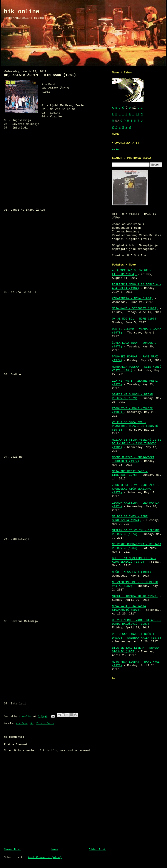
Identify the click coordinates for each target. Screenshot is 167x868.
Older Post (97, 850)
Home (55, 850)
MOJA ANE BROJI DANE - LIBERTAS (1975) (130, 473)
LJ (137, 114)
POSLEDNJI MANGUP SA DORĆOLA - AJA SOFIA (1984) (137, 286)
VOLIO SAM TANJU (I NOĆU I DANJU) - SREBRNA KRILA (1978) (137, 636)
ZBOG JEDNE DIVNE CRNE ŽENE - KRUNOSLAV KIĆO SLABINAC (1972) (136, 489)
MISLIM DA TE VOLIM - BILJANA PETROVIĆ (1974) (136, 532)
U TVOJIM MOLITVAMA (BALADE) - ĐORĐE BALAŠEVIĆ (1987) (137, 622)
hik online (22, 12)
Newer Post (12, 850)
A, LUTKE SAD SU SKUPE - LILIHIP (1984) (131, 272)
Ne (32, 723)
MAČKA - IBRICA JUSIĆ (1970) (135, 596)
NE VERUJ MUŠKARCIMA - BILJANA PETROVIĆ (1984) (137, 546)
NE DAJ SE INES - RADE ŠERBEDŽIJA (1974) (130, 518)
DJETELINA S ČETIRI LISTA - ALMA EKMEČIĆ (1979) (134, 560)
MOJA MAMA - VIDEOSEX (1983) (135, 309)
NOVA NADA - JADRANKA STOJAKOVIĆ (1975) (129, 608)
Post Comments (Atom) (45, 857)
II (117, 149)
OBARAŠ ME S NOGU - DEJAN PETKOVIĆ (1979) (132, 396)
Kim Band (22, 723)
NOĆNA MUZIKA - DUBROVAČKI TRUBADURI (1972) (133, 459)
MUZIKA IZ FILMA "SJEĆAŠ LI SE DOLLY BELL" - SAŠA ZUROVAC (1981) (137, 444)
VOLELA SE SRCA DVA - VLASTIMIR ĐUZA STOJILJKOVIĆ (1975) (135, 426)
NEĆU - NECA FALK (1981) (131, 572)
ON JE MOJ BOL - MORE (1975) (135, 319)
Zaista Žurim (45, 723)
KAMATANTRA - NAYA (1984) (132, 299)
